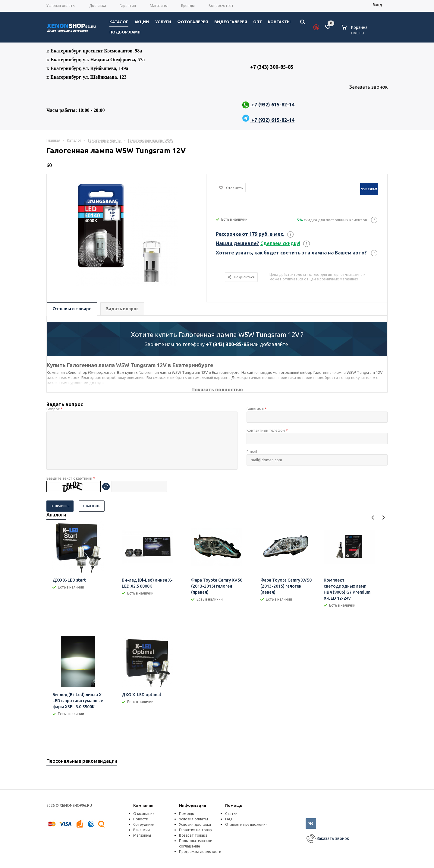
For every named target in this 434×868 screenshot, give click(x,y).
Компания (143, 805)
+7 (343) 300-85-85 (227, 344)
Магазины (142, 835)
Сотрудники (144, 824)
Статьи (231, 814)
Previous (373, 518)
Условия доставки (195, 824)
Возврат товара (193, 835)
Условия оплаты (193, 819)
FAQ (229, 819)
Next (383, 518)
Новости (141, 819)
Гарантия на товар (195, 830)
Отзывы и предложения (246, 824)
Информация (193, 805)
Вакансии (142, 830)
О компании (144, 814)
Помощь (234, 805)
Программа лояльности (200, 852)
